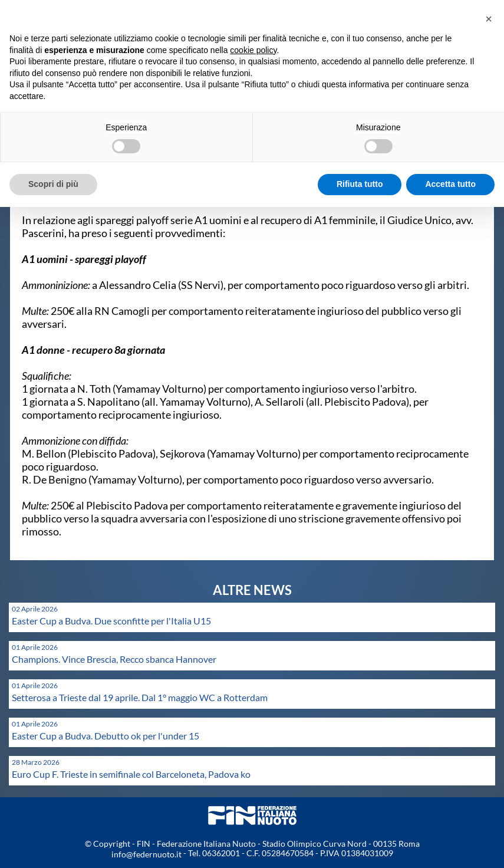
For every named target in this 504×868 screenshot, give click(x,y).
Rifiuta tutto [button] (360, 184)
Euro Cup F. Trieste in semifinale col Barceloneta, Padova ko (131, 774)
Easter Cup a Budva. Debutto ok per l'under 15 (106, 736)
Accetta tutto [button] (450, 184)
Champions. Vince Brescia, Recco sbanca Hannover (114, 659)
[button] (489, 19)
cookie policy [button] (253, 50)
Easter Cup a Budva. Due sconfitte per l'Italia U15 (111, 621)
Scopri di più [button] (53, 184)
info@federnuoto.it (146, 854)
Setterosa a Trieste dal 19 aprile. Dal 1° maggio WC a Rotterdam (140, 697)
